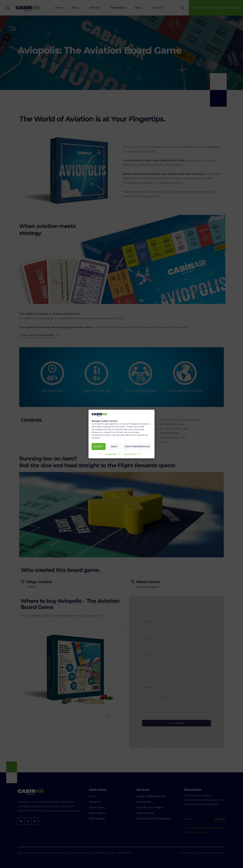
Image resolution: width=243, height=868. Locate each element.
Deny (114, 446)
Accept (99, 446)
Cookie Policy (111, 454)
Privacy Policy (130, 454)
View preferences (137, 446)
